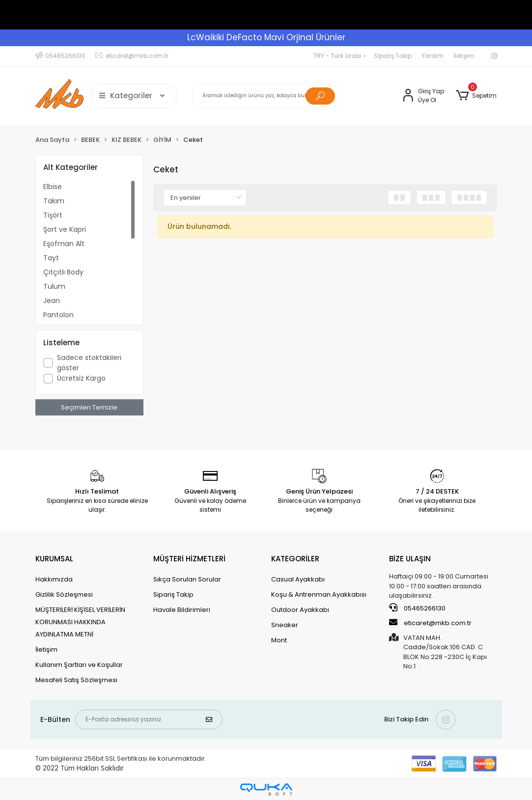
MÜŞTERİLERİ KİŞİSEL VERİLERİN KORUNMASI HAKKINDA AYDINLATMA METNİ (80, 622)
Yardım (433, 56)
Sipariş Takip (393, 56)
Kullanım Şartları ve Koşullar (79, 665)
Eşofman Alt (64, 244)
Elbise (53, 187)
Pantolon (58, 315)
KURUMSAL (54, 559)
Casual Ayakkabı (298, 579)
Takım (54, 201)
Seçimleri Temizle (89, 407)
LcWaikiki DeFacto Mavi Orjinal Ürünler (266, 37)
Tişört (53, 215)
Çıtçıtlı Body (63, 272)
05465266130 (417, 608)
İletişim (464, 56)
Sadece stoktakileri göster (89, 363)
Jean (52, 301)
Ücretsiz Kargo (81, 378)
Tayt (51, 258)
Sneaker (285, 625)
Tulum (54, 286)
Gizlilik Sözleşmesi (64, 594)
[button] (476, 96)
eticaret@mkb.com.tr (430, 623)
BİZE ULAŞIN (410, 559)
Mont (279, 640)
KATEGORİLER (295, 559)
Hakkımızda (54, 579)
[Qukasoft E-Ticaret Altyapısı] (266, 789)
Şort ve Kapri (65, 229)
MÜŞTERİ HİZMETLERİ (189, 559)
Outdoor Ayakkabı (300, 610)
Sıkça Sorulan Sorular (187, 579)
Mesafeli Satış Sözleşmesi (76, 680)
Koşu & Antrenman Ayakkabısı (319, 594)
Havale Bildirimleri (182, 610)
